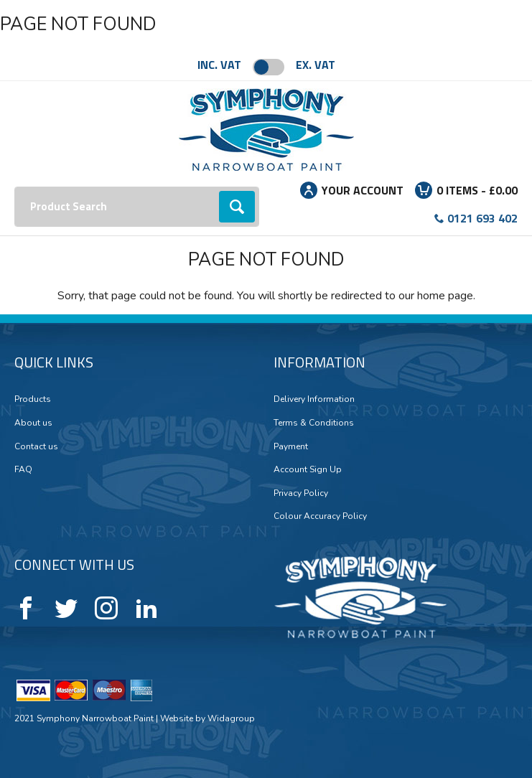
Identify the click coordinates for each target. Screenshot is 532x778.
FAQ (23, 469)
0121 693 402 (482, 218)
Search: (15, 187)
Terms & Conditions (314, 423)
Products (33, 399)
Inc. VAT (219, 65)
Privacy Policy (301, 493)
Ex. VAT (316, 65)
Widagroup (230, 718)
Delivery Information (314, 399)
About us (33, 423)
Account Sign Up (308, 469)
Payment (291, 446)
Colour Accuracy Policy (320, 516)
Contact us (36, 446)
